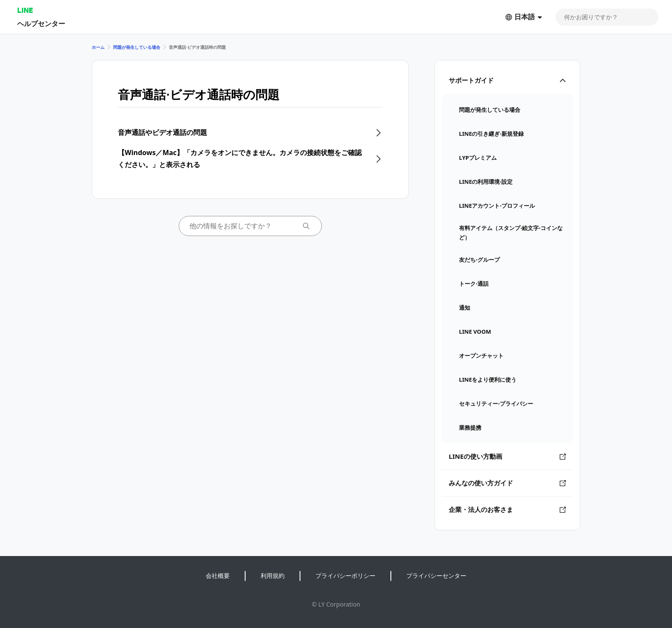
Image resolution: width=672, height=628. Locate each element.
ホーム (98, 47)
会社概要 (218, 576)
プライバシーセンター (436, 576)
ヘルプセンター (41, 23)
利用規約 (273, 576)
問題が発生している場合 (137, 47)
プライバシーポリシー (345, 576)
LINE (25, 10)
